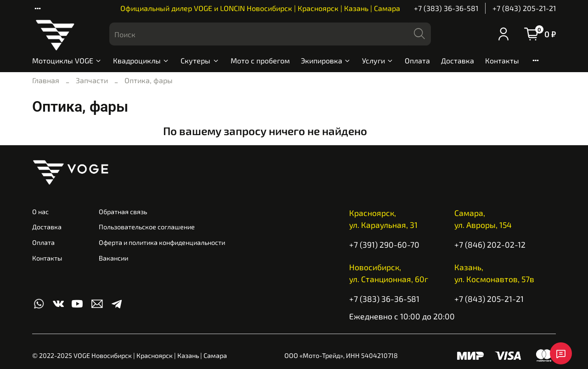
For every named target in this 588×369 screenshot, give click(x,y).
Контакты (502, 60)
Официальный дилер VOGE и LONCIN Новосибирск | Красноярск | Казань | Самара (260, 8)
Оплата (417, 60)
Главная (46, 80)
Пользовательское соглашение (147, 227)
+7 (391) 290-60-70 (384, 244)
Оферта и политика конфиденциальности (162, 242)
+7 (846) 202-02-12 (490, 244)
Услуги (378, 60)
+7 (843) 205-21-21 (524, 8)
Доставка (458, 60)
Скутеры (200, 60)
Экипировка (326, 60)
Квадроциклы (141, 60)
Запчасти (92, 80)
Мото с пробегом (260, 60)
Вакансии (113, 258)
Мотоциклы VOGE (67, 60)
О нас (40, 212)
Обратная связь (123, 212)
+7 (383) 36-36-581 (446, 8)
